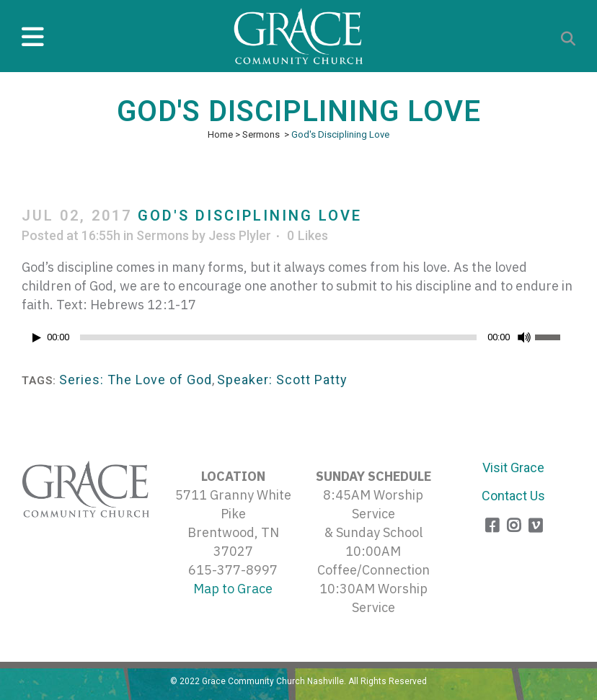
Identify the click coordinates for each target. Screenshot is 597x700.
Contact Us (513, 496)
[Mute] (524, 337)
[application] (298, 341)
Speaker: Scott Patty (282, 380)
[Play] (37, 338)
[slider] (278, 337)
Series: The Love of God (136, 380)
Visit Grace (513, 468)
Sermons (261, 134)
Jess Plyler (240, 235)
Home (220, 134)
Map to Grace (233, 589)
